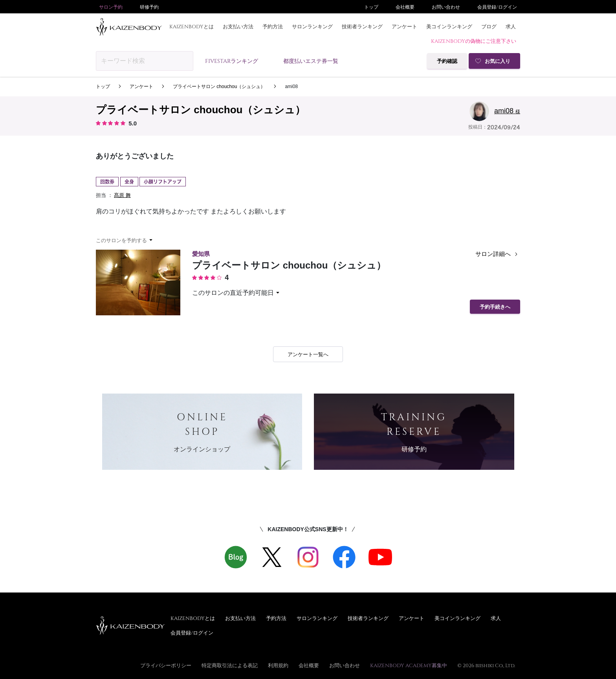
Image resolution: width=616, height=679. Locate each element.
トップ (371, 7)
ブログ (489, 26)
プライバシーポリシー (166, 665)
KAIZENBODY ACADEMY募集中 (409, 665)
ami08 (291, 86)
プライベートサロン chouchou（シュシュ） (219, 86)
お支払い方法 (238, 26)
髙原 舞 (122, 195)
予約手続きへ (495, 307)
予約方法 (273, 26)
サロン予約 (111, 7)
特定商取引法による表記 (230, 665)
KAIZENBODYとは (192, 26)
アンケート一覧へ (308, 354)
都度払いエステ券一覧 (311, 61)
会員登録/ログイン (497, 7)
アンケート (404, 26)
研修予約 (149, 7)
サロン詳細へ (498, 254)
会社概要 (405, 7)
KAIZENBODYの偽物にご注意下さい (474, 41)
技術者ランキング (362, 26)
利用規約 (278, 665)
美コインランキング (449, 26)
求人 (511, 26)
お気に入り (498, 61)
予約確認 (447, 61)
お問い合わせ (446, 7)
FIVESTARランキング (232, 61)
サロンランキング (312, 26)
